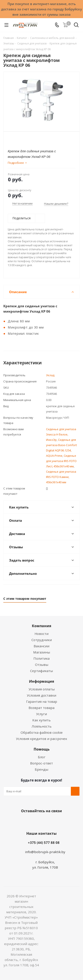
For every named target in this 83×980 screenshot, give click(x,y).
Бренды (41, 769)
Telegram (57, 821)
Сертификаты (41, 671)
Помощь (42, 749)
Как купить (41, 720)
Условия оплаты (42, 689)
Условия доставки (41, 695)
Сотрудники (42, 640)
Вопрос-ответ (41, 763)
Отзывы (42, 665)
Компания (41, 626)
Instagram (46, 821)
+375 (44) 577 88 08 (44, 842)
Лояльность (42, 726)
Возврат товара (41, 708)
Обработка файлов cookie (42, 732)
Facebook (35, 821)
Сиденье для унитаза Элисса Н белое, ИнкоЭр (61, 434)
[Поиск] (76, 26)
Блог (42, 757)
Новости (41, 634)
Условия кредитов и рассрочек (41, 739)
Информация (41, 681)
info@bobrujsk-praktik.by (45, 852)
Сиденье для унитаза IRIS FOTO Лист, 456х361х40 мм (61, 461)
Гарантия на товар (42, 701)
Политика (41, 658)
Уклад (50, 375)
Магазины (42, 652)
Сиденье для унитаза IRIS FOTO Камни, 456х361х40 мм (61, 477)
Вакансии (41, 646)
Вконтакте (24, 821)
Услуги (41, 714)
